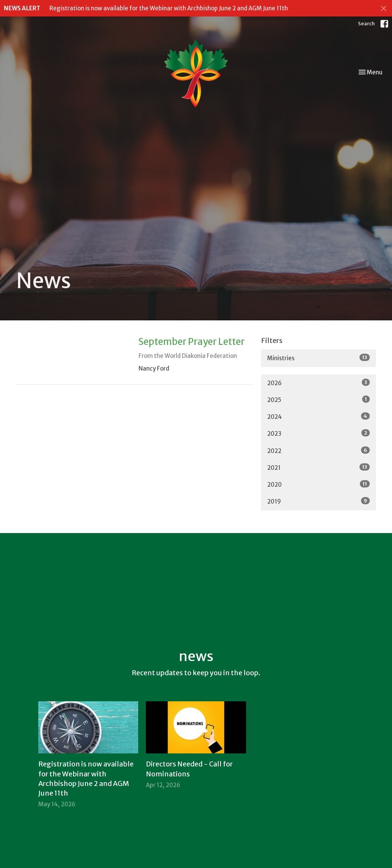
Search (366, 24)
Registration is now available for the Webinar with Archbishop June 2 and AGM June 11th (169, 8)
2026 (318, 383)
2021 (318, 467)
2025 (318, 400)
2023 (318, 433)
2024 (318, 416)
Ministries (318, 358)
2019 (318, 501)
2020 (318, 484)
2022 (318, 450)
